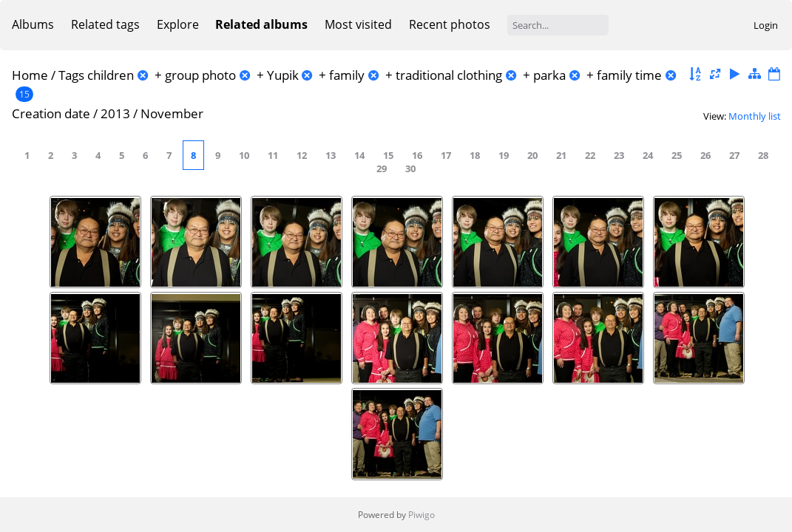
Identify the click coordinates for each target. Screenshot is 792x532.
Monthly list (755, 116)
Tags (71, 75)
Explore (178, 24)
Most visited (358, 24)
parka (549, 75)
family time (629, 75)
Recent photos (450, 24)
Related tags (105, 24)
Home (30, 75)
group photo (200, 75)
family (347, 75)
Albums (33, 24)
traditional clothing (449, 75)
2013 (115, 113)
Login (766, 25)
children (111, 75)
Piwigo (422, 515)
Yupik (283, 75)
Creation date (51, 113)
